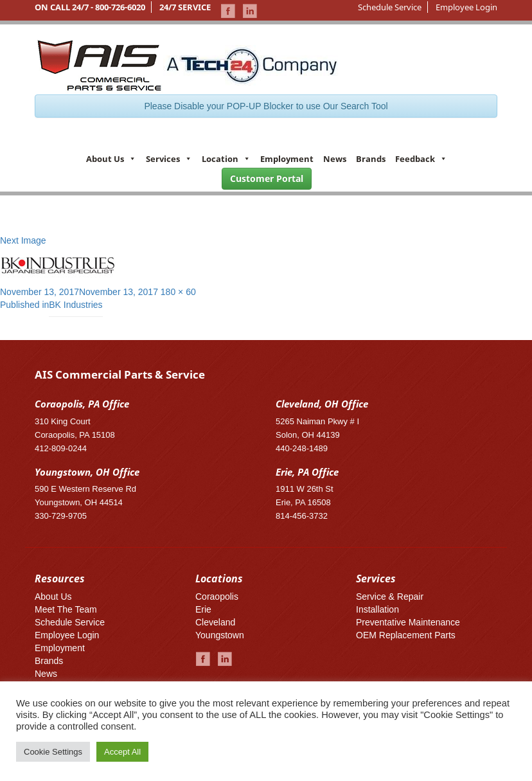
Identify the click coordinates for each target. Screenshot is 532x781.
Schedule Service (390, 7)
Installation (377, 609)
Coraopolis (217, 597)
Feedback (421, 159)
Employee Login (466, 7)
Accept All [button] (122, 752)
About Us (111, 159)
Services (169, 159)
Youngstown (220, 635)
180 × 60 (178, 292)
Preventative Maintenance (408, 622)
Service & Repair (390, 597)
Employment (287, 159)
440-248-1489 (302, 448)
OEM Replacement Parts (406, 635)
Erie (203, 609)
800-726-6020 (120, 7)
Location (226, 159)
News (335, 159)
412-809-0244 (61, 448)
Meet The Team (66, 609)
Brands (371, 159)
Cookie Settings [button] (53, 752)
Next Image (23, 240)
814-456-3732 (302, 516)
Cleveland (215, 622)
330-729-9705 (61, 516)
